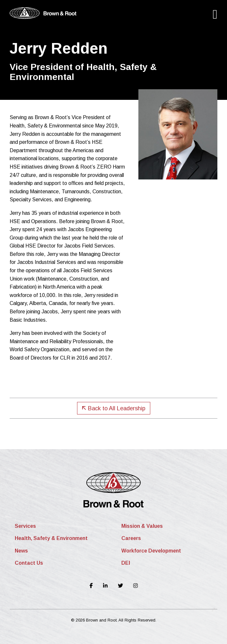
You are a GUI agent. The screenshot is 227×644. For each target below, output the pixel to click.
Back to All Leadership (114, 408)
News (21, 551)
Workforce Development (151, 551)
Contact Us (29, 563)
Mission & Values (142, 526)
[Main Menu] (215, 14)
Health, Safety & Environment (51, 538)
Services (25, 526)
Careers (131, 538)
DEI (126, 563)
